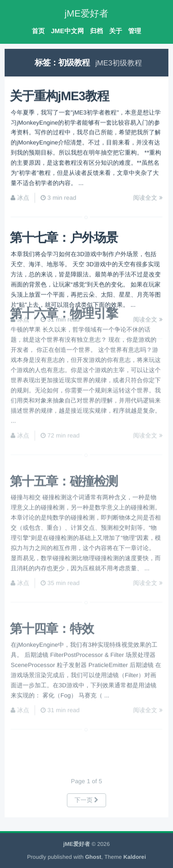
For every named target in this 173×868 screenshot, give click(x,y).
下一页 (86, 800)
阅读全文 (147, 195)
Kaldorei (135, 857)
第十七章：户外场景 (64, 235)
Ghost (93, 857)
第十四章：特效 (52, 606)
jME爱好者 (86, 14)
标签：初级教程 (62, 63)
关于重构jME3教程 (59, 93)
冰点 (23, 195)
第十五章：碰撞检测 (64, 455)
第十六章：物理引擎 (64, 283)
